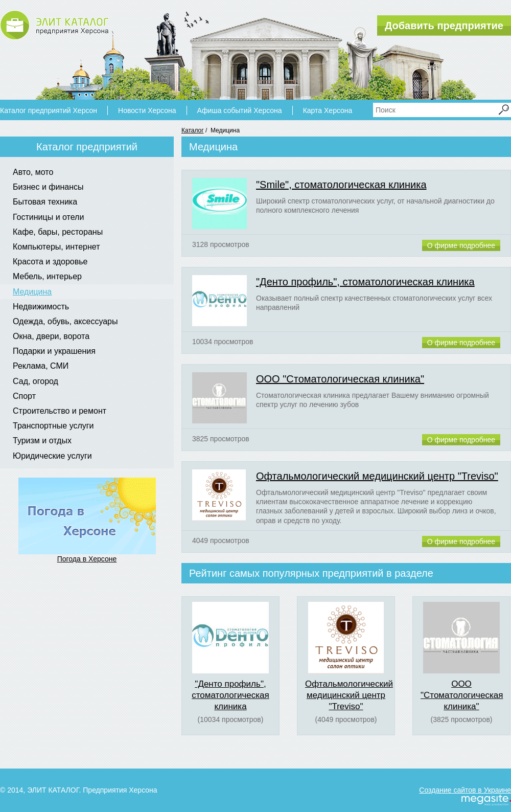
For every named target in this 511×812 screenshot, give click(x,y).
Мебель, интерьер (47, 276)
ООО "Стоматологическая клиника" (340, 379)
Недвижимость (41, 307)
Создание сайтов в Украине (465, 790)
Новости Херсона (147, 110)
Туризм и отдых (42, 441)
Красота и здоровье (50, 262)
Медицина (32, 292)
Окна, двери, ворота (51, 336)
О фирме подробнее (461, 245)
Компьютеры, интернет (56, 247)
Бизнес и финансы (48, 187)
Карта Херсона (328, 110)
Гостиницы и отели (48, 217)
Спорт (24, 396)
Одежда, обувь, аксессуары (65, 321)
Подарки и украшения (54, 351)
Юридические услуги (52, 456)
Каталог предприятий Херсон (49, 110)
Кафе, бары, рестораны (58, 232)
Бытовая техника (45, 202)
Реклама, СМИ (41, 366)
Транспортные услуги (53, 426)
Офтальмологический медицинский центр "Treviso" (377, 476)
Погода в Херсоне (87, 559)
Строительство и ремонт (60, 411)
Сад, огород (36, 381)
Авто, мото (33, 172)
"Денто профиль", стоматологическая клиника (365, 282)
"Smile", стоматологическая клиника (341, 185)
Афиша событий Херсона (240, 110)
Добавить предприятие (444, 26)
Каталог (193, 130)
